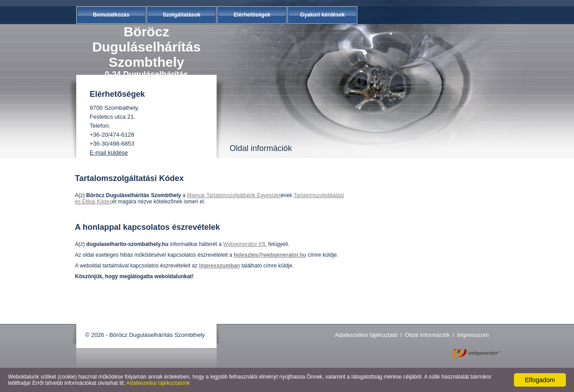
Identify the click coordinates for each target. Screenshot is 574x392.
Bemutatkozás (111, 15)
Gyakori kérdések (322, 15)
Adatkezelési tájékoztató (366, 335)
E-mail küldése (109, 153)
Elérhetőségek (252, 15)
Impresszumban (220, 266)
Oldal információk (427, 335)
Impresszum (473, 335)
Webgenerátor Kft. (245, 244)
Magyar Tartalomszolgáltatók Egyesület (234, 195)
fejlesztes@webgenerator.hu (270, 255)
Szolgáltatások (182, 15)
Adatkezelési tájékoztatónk (158, 383)
